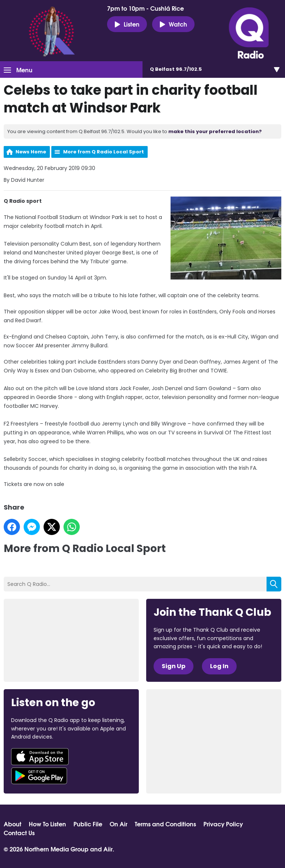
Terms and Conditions (165, 824)
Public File (88, 824)
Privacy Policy (223, 824)
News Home (31, 152)
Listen (127, 24)
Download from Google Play (39, 776)
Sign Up (174, 666)
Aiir (108, 849)
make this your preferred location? (215, 131)
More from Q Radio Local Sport (104, 152)
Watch (173, 24)
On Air (119, 824)
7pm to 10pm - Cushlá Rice (145, 8)
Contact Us (19, 833)
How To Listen (47, 824)
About (13, 824)
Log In (219, 666)
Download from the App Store (40, 757)
